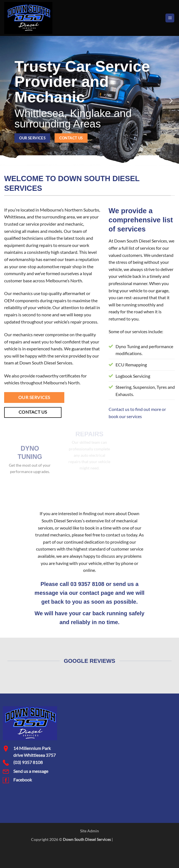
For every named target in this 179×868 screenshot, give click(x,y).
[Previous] (9, 101)
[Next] (170, 101)
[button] (170, 18)
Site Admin (89, 831)
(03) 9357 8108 (28, 762)
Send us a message (31, 771)
